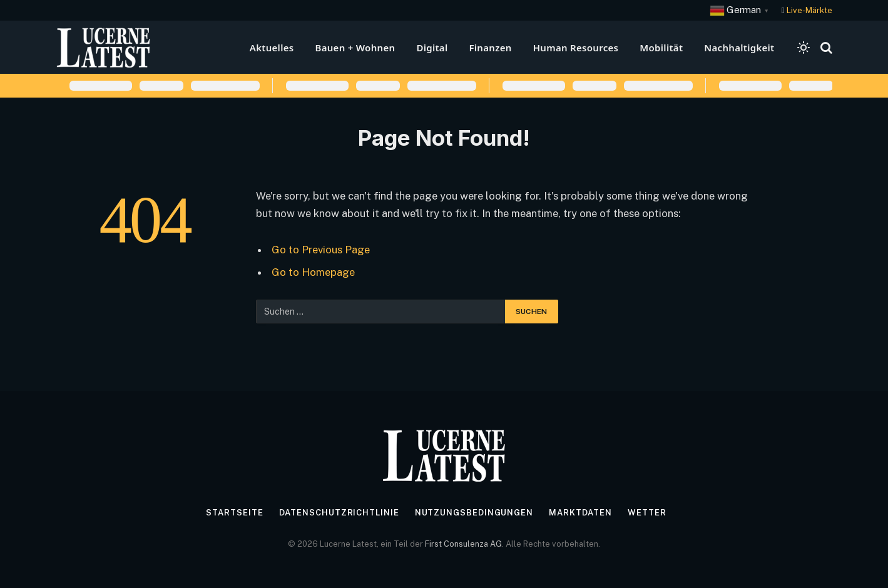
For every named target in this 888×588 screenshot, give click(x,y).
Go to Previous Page (321, 250)
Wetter (647, 513)
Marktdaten (580, 513)
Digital (432, 48)
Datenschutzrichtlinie (339, 513)
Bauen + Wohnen (355, 48)
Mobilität (661, 48)
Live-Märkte (809, 10)
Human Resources (576, 48)
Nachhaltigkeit (739, 48)
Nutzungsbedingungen (474, 513)
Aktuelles (272, 48)
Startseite (234, 513)
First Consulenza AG (463, 544)
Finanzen (490, 48)
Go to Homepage (313, 272)
